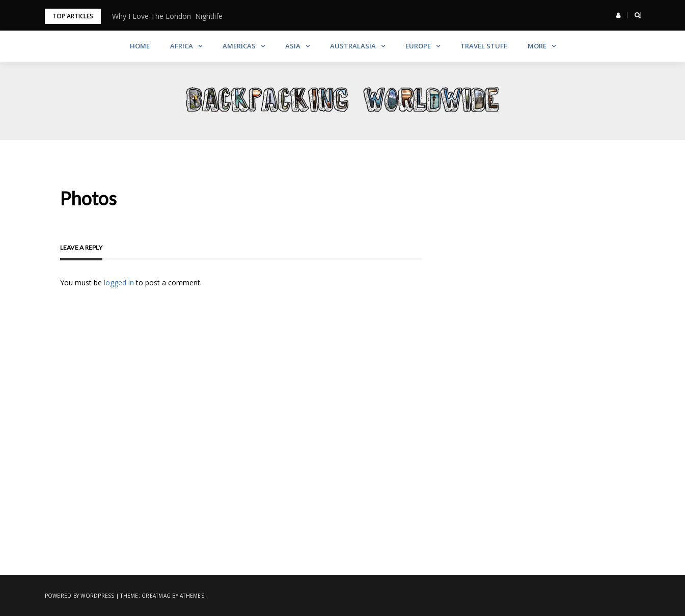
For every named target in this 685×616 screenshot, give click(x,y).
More (537, 46)
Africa (182, 46)
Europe (418, 46)
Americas (239, 46)
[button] (619, 15)
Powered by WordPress (80, 596)
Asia (293, 46)
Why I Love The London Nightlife (167, 16)
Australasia (353, 46)
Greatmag (156, 596)
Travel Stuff (484, 46)
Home (140, 46)
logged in (119, 283)
